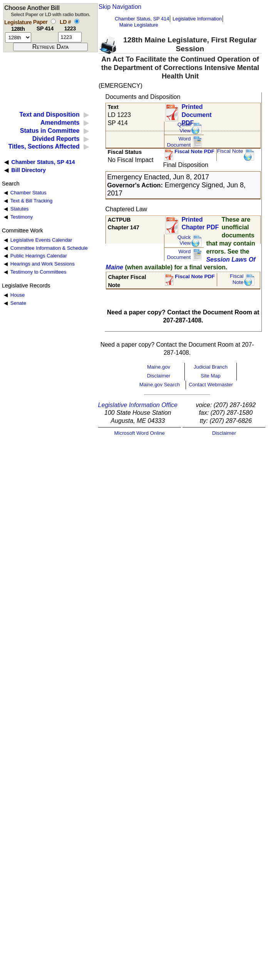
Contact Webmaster (211, 385)
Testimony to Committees (38, 272)
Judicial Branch (211, 367)
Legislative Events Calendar (41, 240)
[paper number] (45, 37)
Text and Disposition (49, 114)
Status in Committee (50, 131)
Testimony (22, 217)
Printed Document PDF (196, 113)
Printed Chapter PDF (200, 224)
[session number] (18, 38)
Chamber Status (28, 193)
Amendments (60, 123)
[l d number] (70, 37)
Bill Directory (28, 170)
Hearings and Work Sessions (43, 264)
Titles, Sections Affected (44, 146)
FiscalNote (237, 279)
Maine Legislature (138, 25)
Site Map (210, 376)
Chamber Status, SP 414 (142, 19)
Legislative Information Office (138, 405)
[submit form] (50, 47)
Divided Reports (56, 139)
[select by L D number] (77, 21)
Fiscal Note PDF (194, 151)
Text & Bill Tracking (31, 201)
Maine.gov (159, 367)
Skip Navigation (120, 7)
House (18, 295)
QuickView (184, 128)
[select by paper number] (53, 21)
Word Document (179, 142)
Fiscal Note (230, 151)
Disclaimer (159, 376)
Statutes (20, 209)
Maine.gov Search (160, 385)
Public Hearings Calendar (39, 256)
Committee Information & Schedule (49, 248)
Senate (18, 303)
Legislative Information (197, 19)
